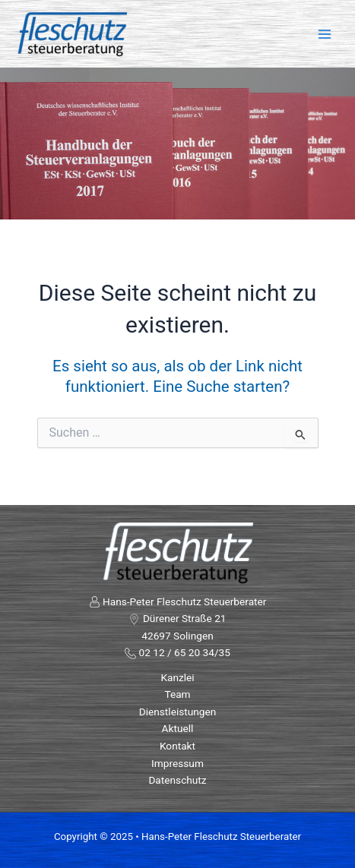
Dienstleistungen (178, 712)
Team (177, 694)
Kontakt (177, 746)
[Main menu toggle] (325, 34)
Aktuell (178, 728)
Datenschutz (177, 780)
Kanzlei (177, 677)
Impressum (177, 763)
